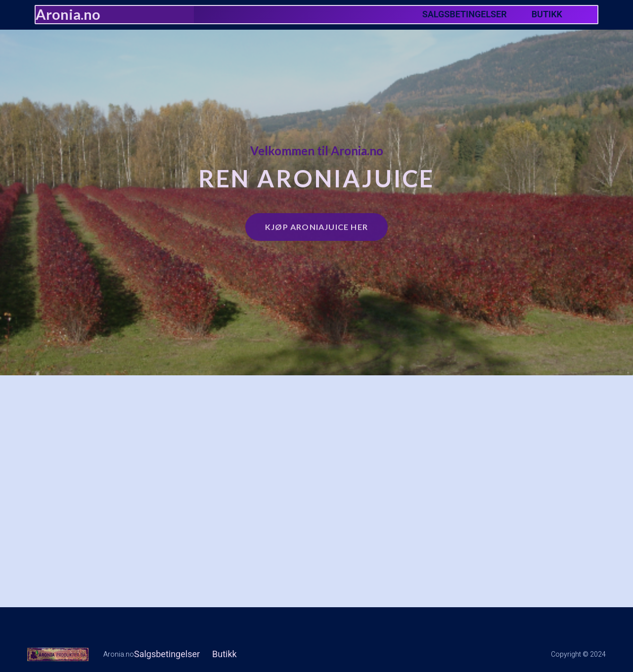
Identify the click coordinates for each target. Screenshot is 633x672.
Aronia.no (68, 14)
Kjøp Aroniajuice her (316, 224)
